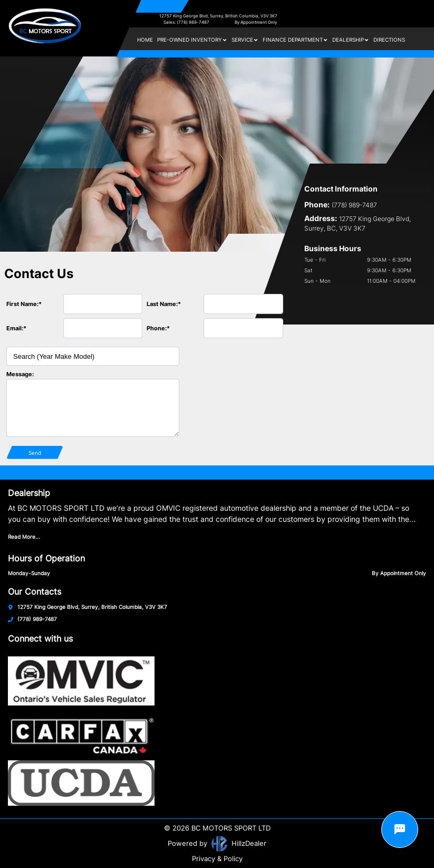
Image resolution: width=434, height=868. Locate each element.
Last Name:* (164, 304)
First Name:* (24, 304)
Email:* (16, 328)
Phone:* (158, 328)
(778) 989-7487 (37, 619)
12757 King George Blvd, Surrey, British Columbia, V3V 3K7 (218, 16)
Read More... (24, 537)
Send (35, 453)
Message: (20, 374)
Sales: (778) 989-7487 (186, 22)
